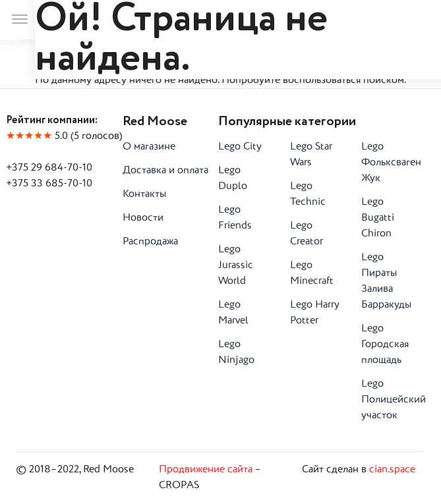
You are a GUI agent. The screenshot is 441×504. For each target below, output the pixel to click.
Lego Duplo (233, 179)
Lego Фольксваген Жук (387, 163)
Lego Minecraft (312, 273)
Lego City (240, 147)
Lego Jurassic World (236, 266)
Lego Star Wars (311, 155)
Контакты (144, 194)
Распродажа (150, 242)
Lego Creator (307, 234)
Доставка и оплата (165, 171)
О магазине (149, 147)
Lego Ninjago (236, 352)
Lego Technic (308, 194)
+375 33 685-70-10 (49, 184)
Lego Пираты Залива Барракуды (386, 281)
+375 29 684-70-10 (49, 168)
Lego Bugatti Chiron (378, 218)
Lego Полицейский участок (387, 400)
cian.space (392, 470)
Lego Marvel (233, 313)
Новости (143, 218)
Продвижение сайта (206, 470)
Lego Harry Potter (315, 313)
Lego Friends (235, 218)
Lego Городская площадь (385, 345)
